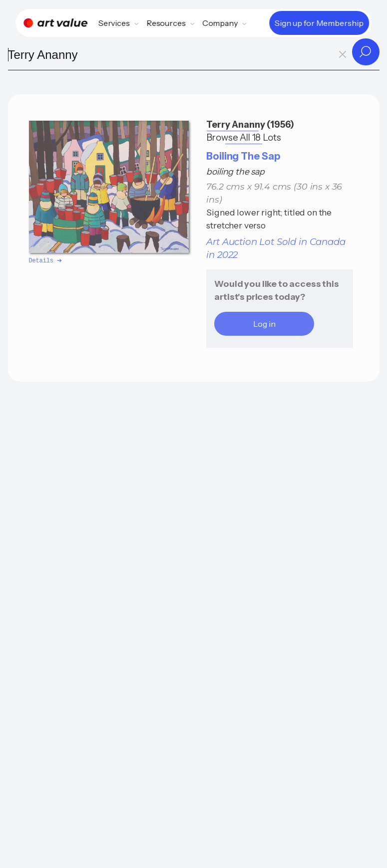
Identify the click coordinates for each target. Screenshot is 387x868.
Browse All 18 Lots (243, 137)
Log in (264, 324)
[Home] (55, 23)
